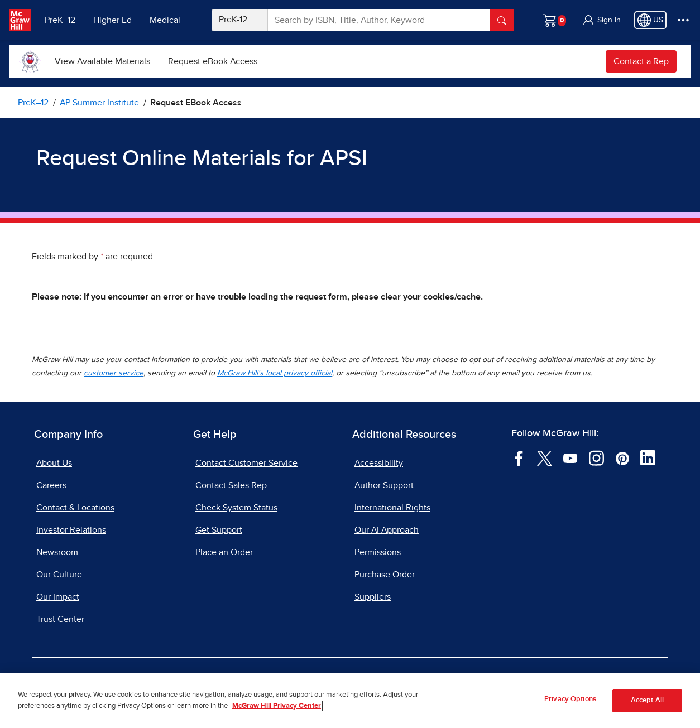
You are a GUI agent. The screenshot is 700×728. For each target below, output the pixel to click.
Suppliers (373, 597)
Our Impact (58, 597)
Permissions (378, 552)
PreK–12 (60, 20)
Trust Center (60, 619)
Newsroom (57, 552)
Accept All (647, 700)
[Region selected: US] (650, 20)
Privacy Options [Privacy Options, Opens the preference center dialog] (570, 700)
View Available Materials (102, 61)
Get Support (219, 530)
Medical (165, 20)
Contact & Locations (75, 508)
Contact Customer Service (246, 463)
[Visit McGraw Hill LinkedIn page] (648, 457)
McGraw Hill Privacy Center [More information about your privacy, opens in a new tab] (277, 706)
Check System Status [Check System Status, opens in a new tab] (236, 508)
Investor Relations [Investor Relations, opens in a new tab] (71, 530)
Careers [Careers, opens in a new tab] (51, 485)
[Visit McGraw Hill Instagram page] (596, 457)
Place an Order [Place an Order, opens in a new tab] (224, 552)
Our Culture (59, 575)
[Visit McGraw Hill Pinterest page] (622, 457)
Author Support (384, 485)
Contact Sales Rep (231, 485)
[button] (601, 20)
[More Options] (683, 20)
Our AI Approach (387, 530)
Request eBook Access (213, 61)
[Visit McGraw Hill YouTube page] (570, 457)
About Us (54, 463)
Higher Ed (112, 20)
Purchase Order (385, 575)
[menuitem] (102, 61)
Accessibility (379, 463)
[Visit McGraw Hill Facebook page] (519, 457)
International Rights (392, 508)
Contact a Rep (641, 61)
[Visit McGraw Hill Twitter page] (545, 457)
